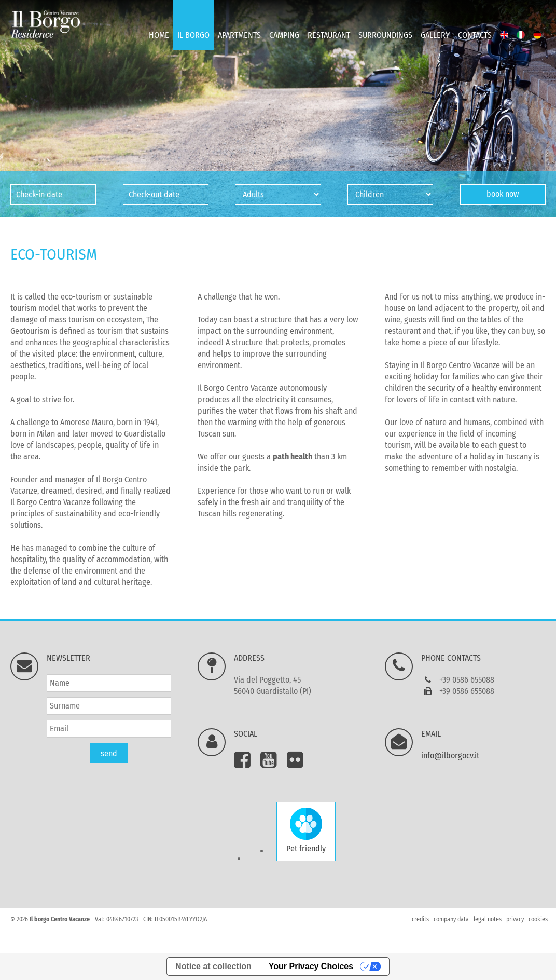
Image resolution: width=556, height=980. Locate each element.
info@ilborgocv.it (450, 756)
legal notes (488, 919)
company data (451, 919)
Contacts (475, 35)
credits (420, 919)
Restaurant (329, 35)
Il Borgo (193, 35)
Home (159, 35)
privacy (515, 919)
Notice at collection (213, 966)
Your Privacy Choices (311, 966)
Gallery (435, 35)
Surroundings (385, 35)
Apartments (239, 35)
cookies (538, 919)
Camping (284, 35)
